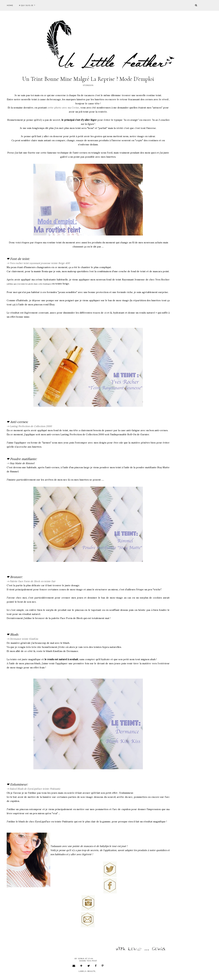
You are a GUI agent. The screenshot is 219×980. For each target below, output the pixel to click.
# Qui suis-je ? (27, 5)
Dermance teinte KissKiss (24, 639)
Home (10, 5)
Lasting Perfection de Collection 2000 (31, 426)
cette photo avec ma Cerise (63, 108)
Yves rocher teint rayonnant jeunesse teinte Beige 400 (40, 263)
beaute (91, 971)
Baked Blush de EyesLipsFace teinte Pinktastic (35, 789)
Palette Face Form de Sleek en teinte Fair (33, 581)
